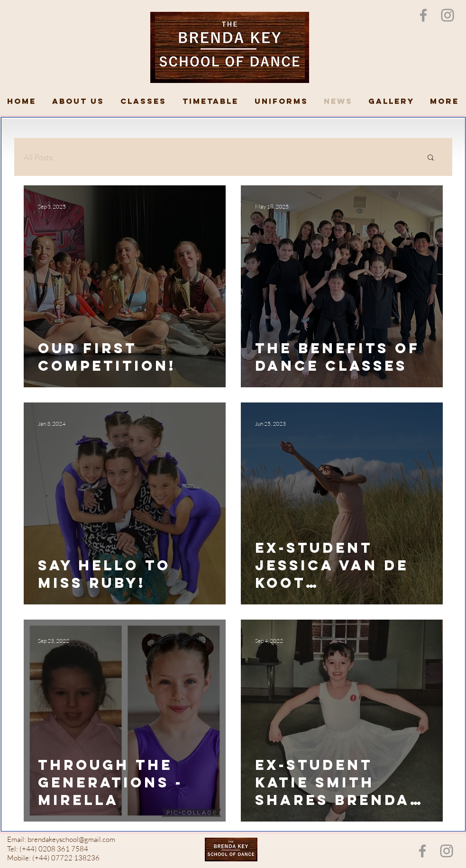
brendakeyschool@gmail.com (71, 839)
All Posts (38, 157)
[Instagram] (448, 15)
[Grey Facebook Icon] (423, 15)
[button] (431, 158)
